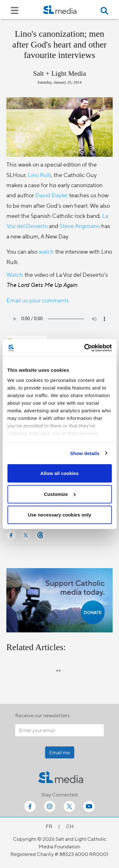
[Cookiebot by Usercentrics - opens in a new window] (85, 348)
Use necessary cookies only (59, 515)
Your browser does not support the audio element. (60, 319)
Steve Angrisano (80, 226)
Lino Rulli (40, 175)
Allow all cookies (60, 473)
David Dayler (52, 195)
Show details (85, 453)
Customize (60, 494)
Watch (15, 274)
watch (46, 251)
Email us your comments (38, 300)
